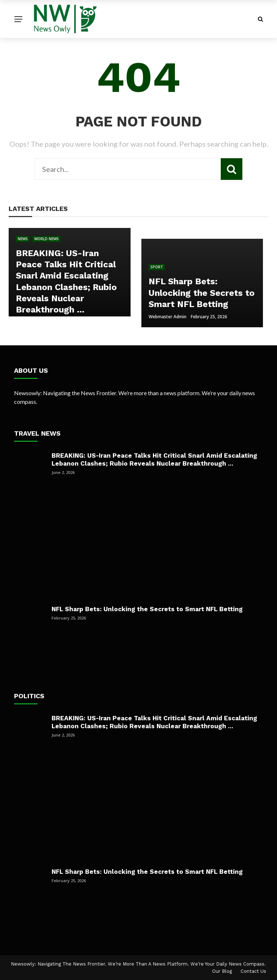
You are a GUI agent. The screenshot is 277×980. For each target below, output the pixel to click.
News (23, 239)
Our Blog (222, 971)
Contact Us (253, 971)
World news (47, 239)
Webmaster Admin (168, 317)
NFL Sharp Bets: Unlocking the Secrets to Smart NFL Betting (147, 609)
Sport (157, 267)
